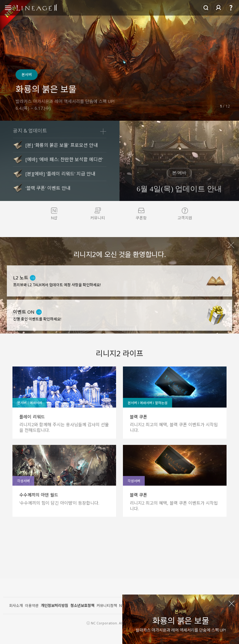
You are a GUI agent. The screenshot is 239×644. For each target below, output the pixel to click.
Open (8, 9)
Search (206, 8)
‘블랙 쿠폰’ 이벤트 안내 (48, 188)
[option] (119, 60)
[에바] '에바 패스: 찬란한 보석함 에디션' (64, 159)
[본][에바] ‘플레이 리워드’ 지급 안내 (60, 174)
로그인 (218, 8)
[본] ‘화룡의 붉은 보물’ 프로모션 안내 (62, 145)
